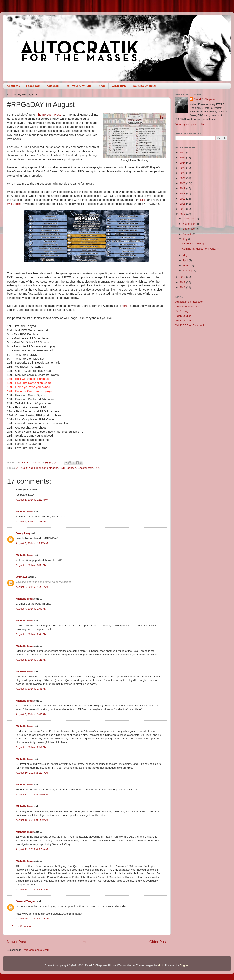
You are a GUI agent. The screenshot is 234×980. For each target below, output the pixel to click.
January (188, 271)
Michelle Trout (25, 511)
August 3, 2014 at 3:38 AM (31, 565)
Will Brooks (14, 204)
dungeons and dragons (45, 468)
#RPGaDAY (23, 468)
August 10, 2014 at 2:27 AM (32, 773)
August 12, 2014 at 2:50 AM (32, 820)
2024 (183, 163)
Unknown (22, 577)
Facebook (33, 86)
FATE (63, 468)
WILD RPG (119, 86)
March (187, 265)
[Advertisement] (201, 358)
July (185, 239)
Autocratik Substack (187, 306)
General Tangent (26, 901)
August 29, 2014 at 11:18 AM (33, 919)
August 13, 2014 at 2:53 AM (32, 849)
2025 (183, 157)
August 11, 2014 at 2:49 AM (32, 795)
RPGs (102, 86)
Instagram (53, 86)
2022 (183, 173)
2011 (183, 287)
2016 (183, 204)
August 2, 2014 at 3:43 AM (31, 521)
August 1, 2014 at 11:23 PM (32, 500)
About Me (13, 86)
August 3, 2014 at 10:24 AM (32, 587)
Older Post (158, 942)
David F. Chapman (205, 99)
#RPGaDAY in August (195, 244)
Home (88, 942)
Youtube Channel (144, 86)
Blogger (184, 965)
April (186, 260)
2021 (183, 178)
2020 (183, 183)
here (125, 306)
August (187, 234)
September (190, 229)
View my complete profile (190, 124)
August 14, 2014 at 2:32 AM (32, 889)
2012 (183, 282)
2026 (183, 152)
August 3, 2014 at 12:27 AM (32, 543)
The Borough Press (49, 115)
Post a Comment (22, 926)
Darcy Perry (23, 533)
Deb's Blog (182, 311)
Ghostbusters (85, 468)
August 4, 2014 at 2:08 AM (31, 609)
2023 (183, 168)
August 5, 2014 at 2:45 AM (31, 634)
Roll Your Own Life (79, 86)
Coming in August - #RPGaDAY (201, 249)
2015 (183, 209)
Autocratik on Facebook (189, 302)
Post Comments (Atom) (37, 950)
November (189, 224)
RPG (98, 468)
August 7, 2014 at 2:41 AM (31, 689)
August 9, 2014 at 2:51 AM (31, 747)
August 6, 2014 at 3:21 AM (31, 660)
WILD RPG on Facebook (190, 325)
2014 (183, 214)
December (189, 219)
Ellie (143, 200)
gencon (72, 468)
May (186, 255)
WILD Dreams (184, 321)
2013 (183, 277)
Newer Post (16, 942)
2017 (183, 199)
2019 (183, 188)
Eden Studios (183, 316)
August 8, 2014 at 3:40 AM (31, 714)
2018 (183, 193)
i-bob (160, 965)
